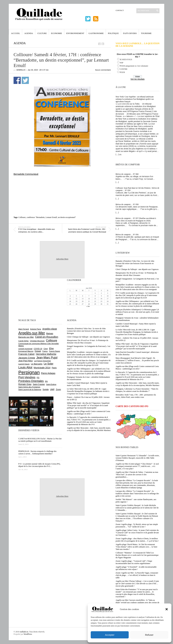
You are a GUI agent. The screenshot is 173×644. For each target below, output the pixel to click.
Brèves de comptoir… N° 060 (127, 174)
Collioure (22, 217)
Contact (120, 10)
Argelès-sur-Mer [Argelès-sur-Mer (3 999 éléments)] (32, 333)
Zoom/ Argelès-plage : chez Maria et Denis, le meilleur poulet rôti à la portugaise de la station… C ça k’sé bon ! (137, 540)
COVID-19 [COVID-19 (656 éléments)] (38, 349)
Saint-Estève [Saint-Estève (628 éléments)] (51, 384)
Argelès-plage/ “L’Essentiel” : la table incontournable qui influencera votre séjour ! (136, 568)
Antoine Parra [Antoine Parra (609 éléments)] (36, 329)
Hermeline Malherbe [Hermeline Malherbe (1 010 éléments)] (46, 354)
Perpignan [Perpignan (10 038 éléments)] (29, 372)
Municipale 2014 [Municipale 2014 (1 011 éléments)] (42, 368)
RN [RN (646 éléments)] (46, 381)
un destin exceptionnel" (67, 217)
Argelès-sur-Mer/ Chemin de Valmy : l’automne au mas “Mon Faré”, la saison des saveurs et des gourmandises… (137, 475)
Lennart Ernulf (51, 217)
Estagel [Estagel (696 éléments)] (38, 351)
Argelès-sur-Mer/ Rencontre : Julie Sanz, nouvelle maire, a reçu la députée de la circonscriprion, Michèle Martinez (137, 384)
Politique (113, 33)
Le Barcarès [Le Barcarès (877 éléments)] (37, 364)
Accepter (110, 635)
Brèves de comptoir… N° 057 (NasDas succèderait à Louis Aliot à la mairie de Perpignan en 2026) (136, 219)
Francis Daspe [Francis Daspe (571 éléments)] (54, 351)
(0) (120, 154)
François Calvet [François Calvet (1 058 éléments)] (26, 354)
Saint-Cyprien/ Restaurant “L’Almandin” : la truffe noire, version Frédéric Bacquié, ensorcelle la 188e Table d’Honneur (138, 458)
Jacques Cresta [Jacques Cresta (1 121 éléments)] (27, 358)
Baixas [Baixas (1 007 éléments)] (50, 333)
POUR (122, 72)
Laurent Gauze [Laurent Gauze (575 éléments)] (24, 364)
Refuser (149, 635)
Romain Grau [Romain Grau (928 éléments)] (25, 384)
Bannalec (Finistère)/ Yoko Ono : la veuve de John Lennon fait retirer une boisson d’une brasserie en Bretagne (135, 263)
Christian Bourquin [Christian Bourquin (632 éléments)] (37, 341)
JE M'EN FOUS (126, 60)
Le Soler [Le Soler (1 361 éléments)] (48, 364)
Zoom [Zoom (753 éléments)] (58, 389)
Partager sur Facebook (17, 80)
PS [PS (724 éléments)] (38, 378)
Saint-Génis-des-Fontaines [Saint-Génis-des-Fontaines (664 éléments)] (29, 387)
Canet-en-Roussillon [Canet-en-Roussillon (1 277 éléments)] (47, 337)
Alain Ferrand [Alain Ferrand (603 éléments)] (24, 329)
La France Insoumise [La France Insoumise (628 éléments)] (42, 361)
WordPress (28, 634)
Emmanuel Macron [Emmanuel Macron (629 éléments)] (26, 351)
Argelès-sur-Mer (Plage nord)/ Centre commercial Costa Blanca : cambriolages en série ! (137, 368)
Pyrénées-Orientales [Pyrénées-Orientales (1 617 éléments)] (31, 381)
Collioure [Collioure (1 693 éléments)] (52, 341)
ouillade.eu (24, 632)
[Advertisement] (62, 184)
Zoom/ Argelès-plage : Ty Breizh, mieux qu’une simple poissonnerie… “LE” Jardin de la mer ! (137, 526)
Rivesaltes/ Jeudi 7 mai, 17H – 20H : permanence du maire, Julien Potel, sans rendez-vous (136, 396)
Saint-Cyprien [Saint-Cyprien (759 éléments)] (39, 384)
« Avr (88, 306)
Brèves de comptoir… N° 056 (127, 235)
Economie (57, 33)
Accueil (15, 33)
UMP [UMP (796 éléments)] (52, 389)
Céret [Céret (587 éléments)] (46, 349)
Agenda (29, 33)
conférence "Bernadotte (36, 217)
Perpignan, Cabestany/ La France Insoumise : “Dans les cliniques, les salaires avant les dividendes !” (137, 390)
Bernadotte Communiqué (26, 174)
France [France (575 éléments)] (45, 351)
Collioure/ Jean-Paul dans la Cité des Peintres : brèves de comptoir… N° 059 (137, 189)
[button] (167, 609)
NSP (121, 63)
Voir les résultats (137, 79)
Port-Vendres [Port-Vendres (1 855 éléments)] (27, 377)
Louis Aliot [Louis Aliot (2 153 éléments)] (25, 367)
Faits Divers (130, 33)
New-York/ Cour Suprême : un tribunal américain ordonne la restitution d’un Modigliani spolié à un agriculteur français (135, 99)
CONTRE (124, 69)
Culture (42, 33)
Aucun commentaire (103, 70)
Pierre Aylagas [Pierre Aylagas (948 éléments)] (48, 373)
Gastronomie (96, 33)
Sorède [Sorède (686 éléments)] (46, 389)
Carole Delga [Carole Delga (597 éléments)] (23, 341)
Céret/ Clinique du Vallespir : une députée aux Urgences (137, 269)
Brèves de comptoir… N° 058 (127, 204)
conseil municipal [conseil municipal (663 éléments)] (25, 349)
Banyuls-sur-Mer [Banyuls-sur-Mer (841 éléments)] (26, 337)
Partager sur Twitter (25, 80)
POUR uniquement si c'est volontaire (134, 66)
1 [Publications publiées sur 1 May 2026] (95, 293)
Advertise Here (62, 259)
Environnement (75, 33)
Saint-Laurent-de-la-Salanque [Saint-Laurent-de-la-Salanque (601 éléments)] (30, 389)
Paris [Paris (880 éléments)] (54, 368)
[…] (117, 154)
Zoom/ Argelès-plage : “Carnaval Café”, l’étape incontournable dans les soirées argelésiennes (134, 562)
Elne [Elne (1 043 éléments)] (51, 348)
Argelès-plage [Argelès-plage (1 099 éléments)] (50, 329)
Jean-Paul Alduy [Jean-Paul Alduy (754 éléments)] (26, 361)
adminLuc (21, 70)
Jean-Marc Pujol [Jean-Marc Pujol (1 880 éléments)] (47, 358)
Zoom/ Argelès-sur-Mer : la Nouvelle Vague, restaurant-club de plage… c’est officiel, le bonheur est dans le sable (137, 575)
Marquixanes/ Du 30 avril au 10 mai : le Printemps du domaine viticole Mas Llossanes (136, 274)
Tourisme (146, 33)
